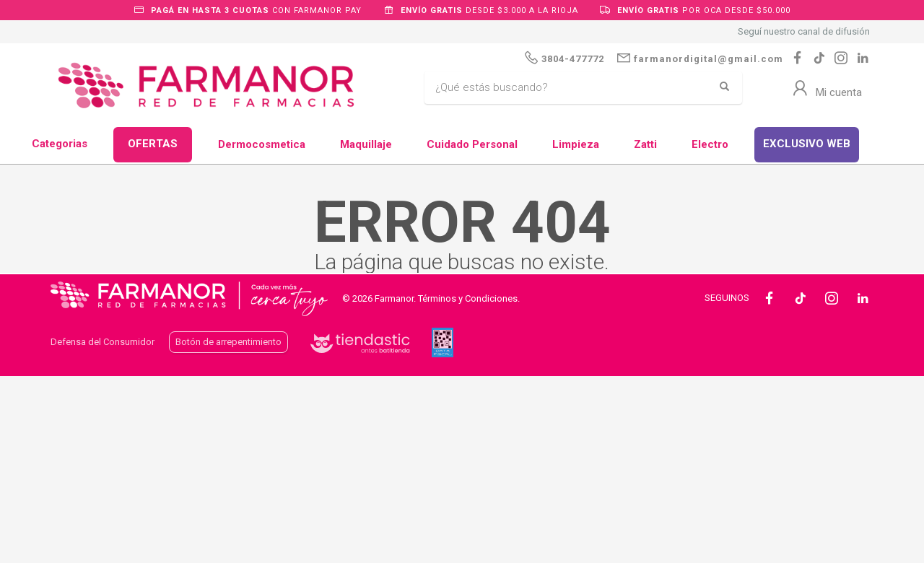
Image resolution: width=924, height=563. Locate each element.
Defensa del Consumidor (103, 342)
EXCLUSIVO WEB (807, 144)
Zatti (645, 144)
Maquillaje (366, 144)
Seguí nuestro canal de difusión (804, 31)
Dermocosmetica (262, 144)
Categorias (60, 144)
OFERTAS (153, 144)
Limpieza (576, 144)
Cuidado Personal (472, 144)
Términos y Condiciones (468, 298)
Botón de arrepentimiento (228, 342)
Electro (710, 144)
